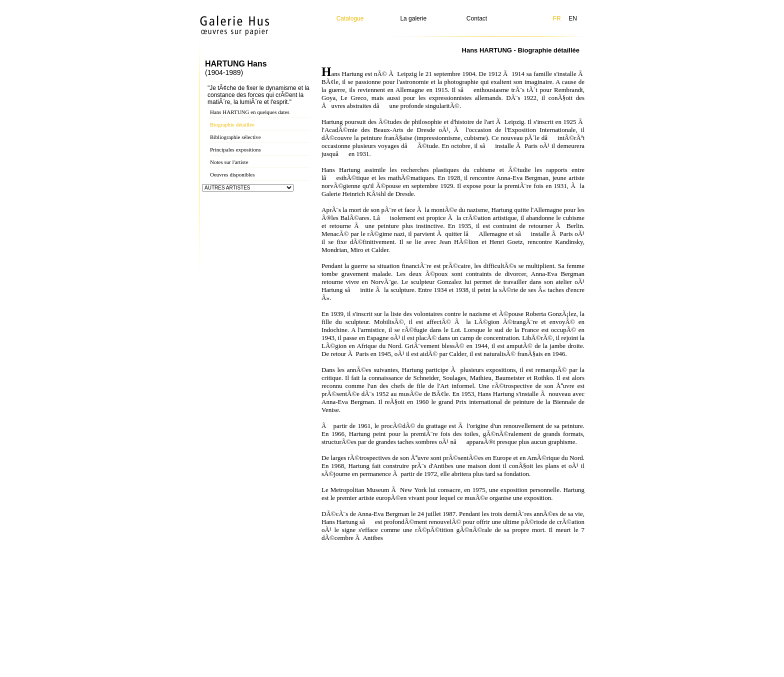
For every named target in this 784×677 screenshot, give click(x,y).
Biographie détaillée (232, 124)
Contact (477, 18)
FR (557, 18)
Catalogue (350, 18)
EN (573, 18)
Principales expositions (235, 149)
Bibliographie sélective (235, 137)
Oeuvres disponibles (232, 174)
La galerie (413, 18)
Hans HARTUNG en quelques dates (250, 112)
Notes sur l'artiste (229, 162)
